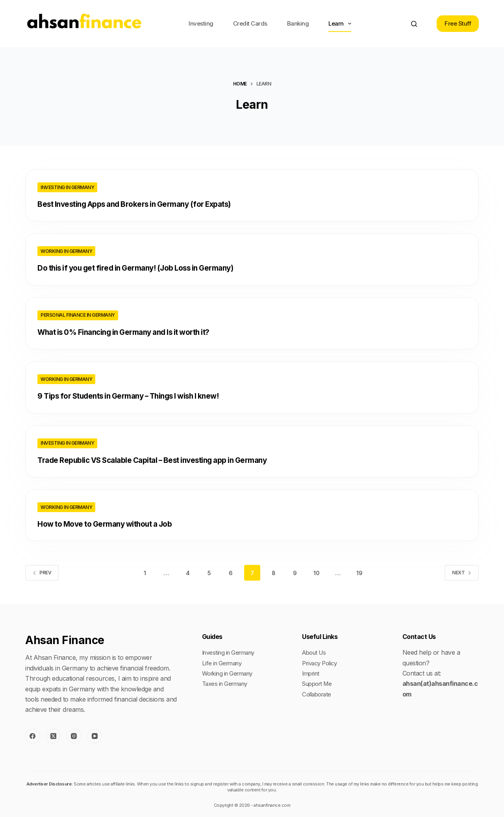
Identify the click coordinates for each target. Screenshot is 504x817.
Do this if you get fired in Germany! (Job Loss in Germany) (143, 268)
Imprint (312, 672)
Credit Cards (250, 23)
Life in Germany (224, 662)
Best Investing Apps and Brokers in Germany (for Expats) (142, 204)
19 (359, 572)
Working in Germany (66, 251)
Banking (298, 23)
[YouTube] (95, 735)
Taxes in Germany (228, 683)
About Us (316, 652)
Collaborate (318, 693)
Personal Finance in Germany (78, 315)
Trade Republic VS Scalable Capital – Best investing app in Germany (161, 459)
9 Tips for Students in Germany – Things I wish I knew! (136, 396)
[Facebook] (33, 735)
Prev (42, 572)
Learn (341, 24)
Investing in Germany (67, 187)
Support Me (319, 683)
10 (316, 572)
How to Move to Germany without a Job (110, 523)
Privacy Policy (322, 662)
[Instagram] (74, 735)
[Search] (414, 24)
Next (462, 572)
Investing (201, 23)
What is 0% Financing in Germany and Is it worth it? (131, 332)
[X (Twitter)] (54, 735)
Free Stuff (458, 23)
